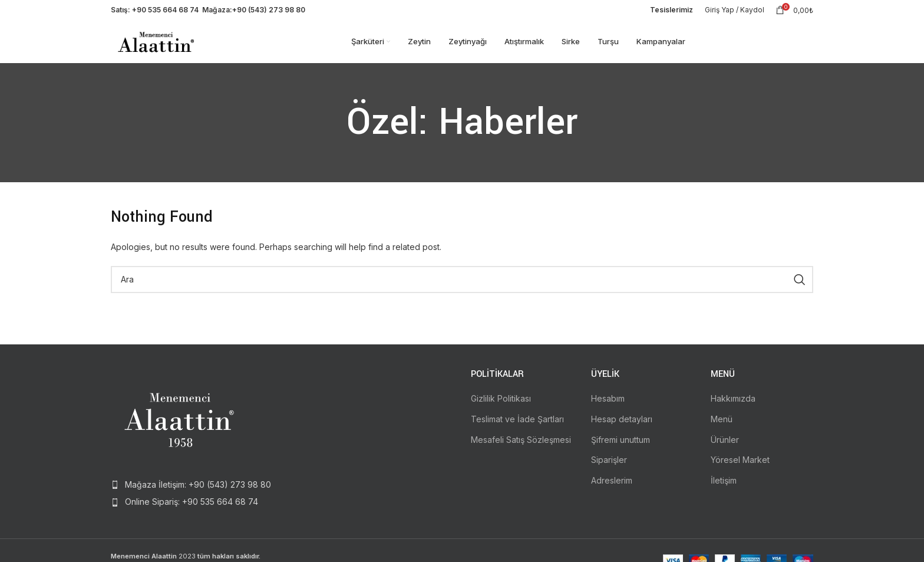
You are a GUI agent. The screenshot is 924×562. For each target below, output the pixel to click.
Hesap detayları (622, 426)
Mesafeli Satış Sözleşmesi (521, 447)
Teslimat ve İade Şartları (517, 426)
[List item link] (192, 492)
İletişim (724, 487)
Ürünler (725, 447)
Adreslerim (612, 487)
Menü (722, 426)
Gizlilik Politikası (501, 406)
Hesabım (608, 406)
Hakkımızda (733, 406)
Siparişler (609, 467)
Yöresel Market (740, 467)
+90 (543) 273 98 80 (269, 11)
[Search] (462, 287)
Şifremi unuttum (621, 447)
